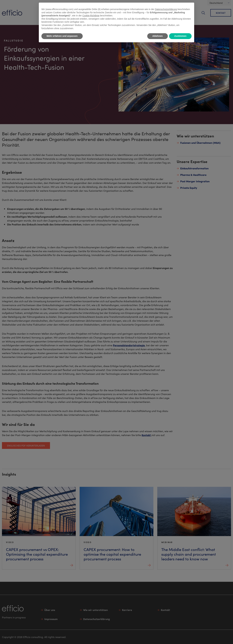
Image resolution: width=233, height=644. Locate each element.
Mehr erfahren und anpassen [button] (62, 36)
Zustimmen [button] (180, 36)
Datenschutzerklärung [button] (166, 9)
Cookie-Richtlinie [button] (91, 16)
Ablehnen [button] (158, 36)
